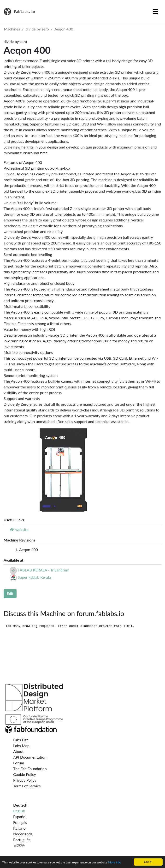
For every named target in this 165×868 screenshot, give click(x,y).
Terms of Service (27, 786)
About (18, 751)
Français (20, 822)
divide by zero (37, 29)
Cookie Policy (25, 774)
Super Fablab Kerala (34, 577)
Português (22, 840)
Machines (12, 29)
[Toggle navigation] (155, 12)
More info (114, 863)
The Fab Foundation (30, 769)
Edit (10, 593)
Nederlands (23, 834)
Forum (19, 763)
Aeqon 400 (64, 29)
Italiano (19, 828)
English (19, 811)
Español (20, 817)
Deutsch (20, 805)
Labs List (21, 740)
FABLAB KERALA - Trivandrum (44, 570)
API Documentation (30, 757)
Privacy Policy (25, 780)
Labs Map (21, 746)
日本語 (19, 845)
